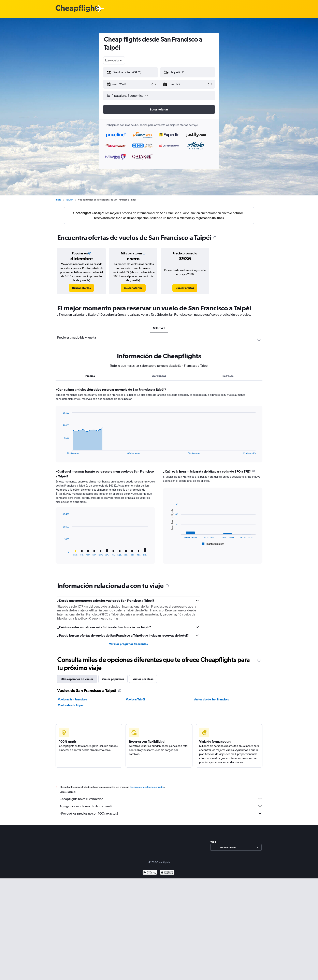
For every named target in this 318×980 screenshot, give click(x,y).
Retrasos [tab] (228, 376)
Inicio (58, 200)
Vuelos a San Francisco (73, 699)
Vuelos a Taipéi (135, 699)
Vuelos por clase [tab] (143, 679)
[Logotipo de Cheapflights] (78, 9)
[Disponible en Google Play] (150, 877)
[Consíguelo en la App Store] (167, 877)
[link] (81, 288)
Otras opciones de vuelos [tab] (77, 679)
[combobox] (114, 60)
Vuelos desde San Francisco (211, 699)
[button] (129, 84)
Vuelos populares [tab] (113, 679)
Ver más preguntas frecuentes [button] (128, 644)
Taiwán (70, 200)
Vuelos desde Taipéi (71, 705)
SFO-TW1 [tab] (159, 328)
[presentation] (215, 238)
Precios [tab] (90, 376)
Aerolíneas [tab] (159, 376)
